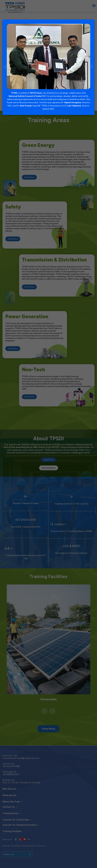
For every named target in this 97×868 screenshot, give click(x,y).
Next (92, 67)
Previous (5, 67)
